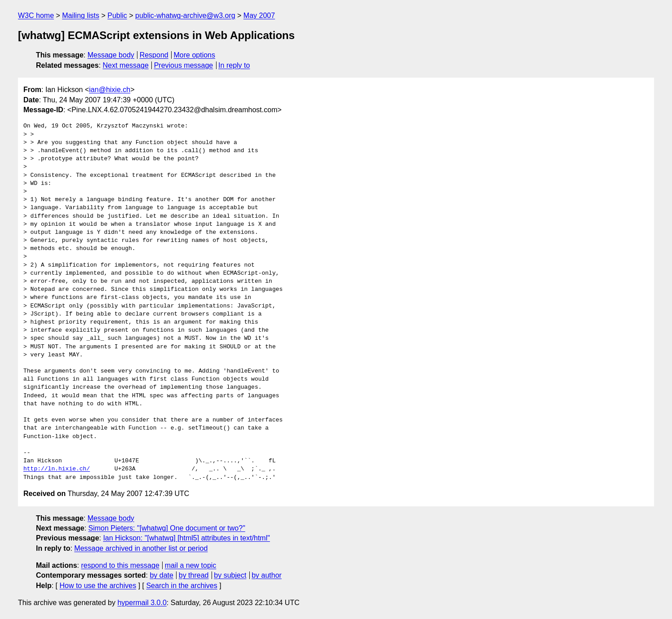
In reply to (234, 65)
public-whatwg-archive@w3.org (185, 15)
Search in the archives (181, 586)
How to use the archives (98, 586)
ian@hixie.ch (110, 90)
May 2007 (259, 15)
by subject (230, 575)
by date (161, 575)
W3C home (36, 15)
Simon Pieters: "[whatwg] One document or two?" (167, 528)
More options (195, 55)
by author (267, 575)
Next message (126, 65)
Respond (154, 55)
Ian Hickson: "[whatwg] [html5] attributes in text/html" (186, 538)
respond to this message (120, 565)
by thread (194, 575)
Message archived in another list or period (141, 548)
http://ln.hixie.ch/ (57, 469)
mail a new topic (191, 565)
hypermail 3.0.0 (142, 603)
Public (117, 15)
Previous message (184, 65)
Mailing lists (81, 15)
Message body (111, 55)
